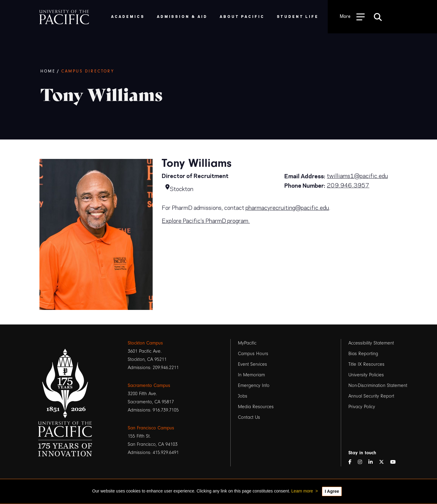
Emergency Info (254, 385)
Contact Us (249, 417)
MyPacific (247, 343)
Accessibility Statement (371, 343)
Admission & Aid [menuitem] (182, 16)
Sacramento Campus (149, 385)
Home (48, 71)
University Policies (366, 375)
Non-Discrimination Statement (378, 385)
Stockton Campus (145, 343)
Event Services (252, 364)
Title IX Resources (366, 364)
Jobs (243, 396)
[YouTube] (395, 462)
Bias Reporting (363, 354)
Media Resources (256, 407)
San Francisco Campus (151, 428)
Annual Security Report (371, 396)
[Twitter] (384, 462)
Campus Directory (88, 71)
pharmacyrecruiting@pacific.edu (287, 207)
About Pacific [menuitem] (242, 16)
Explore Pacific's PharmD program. (206, 220)
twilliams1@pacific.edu (357, 175)
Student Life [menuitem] (298, 16)
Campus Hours (253, 354)
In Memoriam (251, 375)
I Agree (332, 491)
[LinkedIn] (373, 462)
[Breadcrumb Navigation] (234, 71)
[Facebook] (352, 462)
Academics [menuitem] (128, 16)
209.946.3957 (348, 185)
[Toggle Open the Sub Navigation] (352, 17)
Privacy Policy (362, 407)
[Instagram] (362, 462)
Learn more (302, 491)
